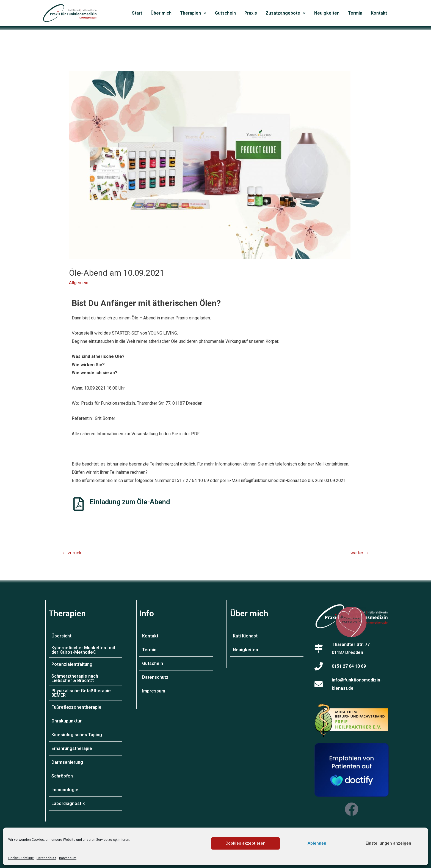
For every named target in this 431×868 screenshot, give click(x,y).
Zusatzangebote (285, 13)
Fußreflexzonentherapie (76, 707)
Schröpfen (62, 776)
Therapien (193, 13)
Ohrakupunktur (67, 721)
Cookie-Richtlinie (21, 858)
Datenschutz (46, 858)
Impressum (68, 858)
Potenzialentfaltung (72, 664)
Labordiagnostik (68, 803)
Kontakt (379, 13)
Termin (355, 13)
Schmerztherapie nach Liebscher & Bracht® (75, 678)
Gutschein (225, 13)
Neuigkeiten (327, 13)
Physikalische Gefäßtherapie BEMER (81, 693)
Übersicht (61, 636)
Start (137, 13)
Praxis (251, 13)
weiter (360, 553)
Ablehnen (317, 843)
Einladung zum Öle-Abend (130, 502)
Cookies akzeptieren (245, 843)
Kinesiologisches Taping (77, 735)
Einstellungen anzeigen (388, 843)
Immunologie (65, 790)
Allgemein (79, 283)
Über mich (161, 13)
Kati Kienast (245, 636)
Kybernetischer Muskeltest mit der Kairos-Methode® (83, 650)
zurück (72, 553)
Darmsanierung (67, 762)
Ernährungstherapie (72, 748)
